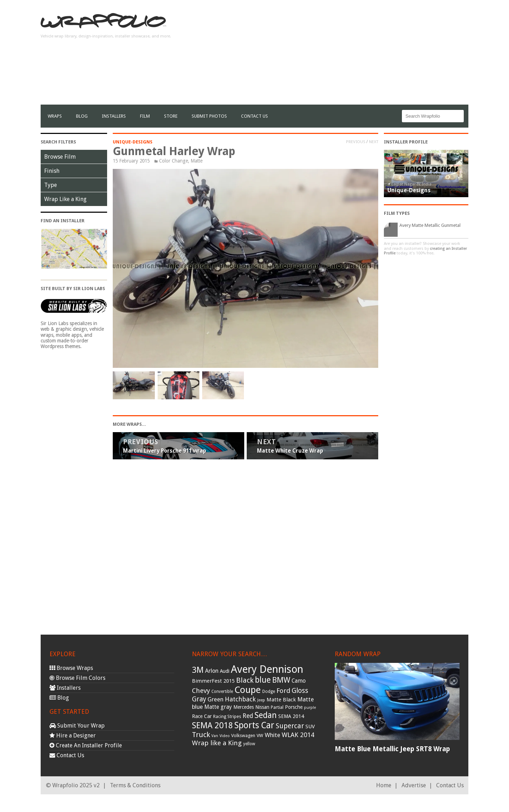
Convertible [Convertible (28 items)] (222, 692)
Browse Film (60, 157)
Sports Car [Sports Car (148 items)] (254, 725)
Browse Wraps (71, 668)
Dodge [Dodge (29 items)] (269, 692)
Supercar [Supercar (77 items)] (290, 726)
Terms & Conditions (135, 785)
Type (51, 185)
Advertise (414, 785)
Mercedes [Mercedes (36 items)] (244, 707)
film (145, 116)
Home (384, 785)
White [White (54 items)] (273, 735)
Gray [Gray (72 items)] (199, 699)
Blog (82, 116)
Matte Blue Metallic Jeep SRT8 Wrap (392, 749)
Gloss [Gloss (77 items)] (300, 691)
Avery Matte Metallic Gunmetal (430, 225)
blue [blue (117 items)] (263, 680)
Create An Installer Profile (86, 745)
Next (374, 142)
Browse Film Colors (77, 678)
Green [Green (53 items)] (215, 699)
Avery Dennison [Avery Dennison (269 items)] (267, 669)
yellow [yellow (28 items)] (249, 744)
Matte (197, 161)
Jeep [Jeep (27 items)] (261, 700)
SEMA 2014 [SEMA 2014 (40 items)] (291, 716)
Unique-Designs (133, 142)
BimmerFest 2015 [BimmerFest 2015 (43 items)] (213, 681)
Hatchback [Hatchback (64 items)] (240, 699)
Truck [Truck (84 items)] (201, 735)
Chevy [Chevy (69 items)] (201, 691)
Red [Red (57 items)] (248, 716)
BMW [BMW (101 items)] (281, 680)
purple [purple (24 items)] (310, 708)
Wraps (55, 116)
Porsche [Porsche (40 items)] (294, 707)
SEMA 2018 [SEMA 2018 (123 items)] (212, 725)
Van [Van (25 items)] (215, 736)
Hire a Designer (73, 735)
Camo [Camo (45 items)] (299, 681)
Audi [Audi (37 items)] (225, 671)
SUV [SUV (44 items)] (310, 726)
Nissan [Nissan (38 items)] (262, 707)
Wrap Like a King (65, 199)
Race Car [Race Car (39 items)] (202, 716)
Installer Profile (406, 142)
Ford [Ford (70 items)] (283, 691)
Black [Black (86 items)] (245, 680)
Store (171, 116)
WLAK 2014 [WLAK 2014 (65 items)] (298, 735)
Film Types (397, 213)
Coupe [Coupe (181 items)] (248, 690)
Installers (114, 116)
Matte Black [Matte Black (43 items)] (281, 700)
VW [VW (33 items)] (260, 735)
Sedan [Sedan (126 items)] (266, 715)
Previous (356, 142)
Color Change (174, 161)
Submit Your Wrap (77, 726)
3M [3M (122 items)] (198, 670)
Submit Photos (209, 116)
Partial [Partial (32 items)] (277, 707)
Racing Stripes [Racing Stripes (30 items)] (227, 717)
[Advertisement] (340, 55)
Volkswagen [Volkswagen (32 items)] (243, 735)
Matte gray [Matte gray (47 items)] (218, 707)
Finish (52, 171)
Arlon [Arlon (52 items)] (212, 671)
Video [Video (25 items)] (225, 736)
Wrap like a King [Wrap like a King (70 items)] (217, 743)
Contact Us (255, 116)
